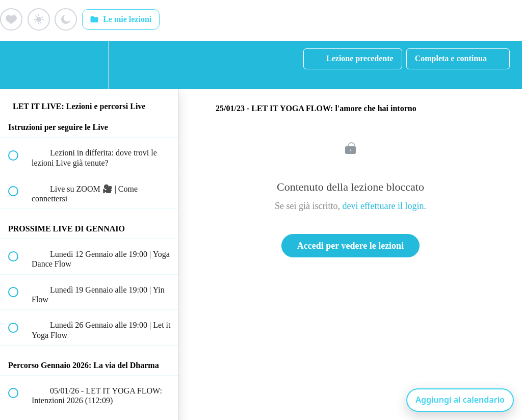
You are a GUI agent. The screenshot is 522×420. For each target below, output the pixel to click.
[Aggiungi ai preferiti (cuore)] (11, 19)
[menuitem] (89, 65)
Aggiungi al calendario (460, 400)
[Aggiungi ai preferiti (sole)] (39, 19)
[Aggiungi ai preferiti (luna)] (66, 19)
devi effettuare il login (383, 206)
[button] (19, 65)
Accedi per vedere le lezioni (350, 246)
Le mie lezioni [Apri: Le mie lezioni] (121, 19)
